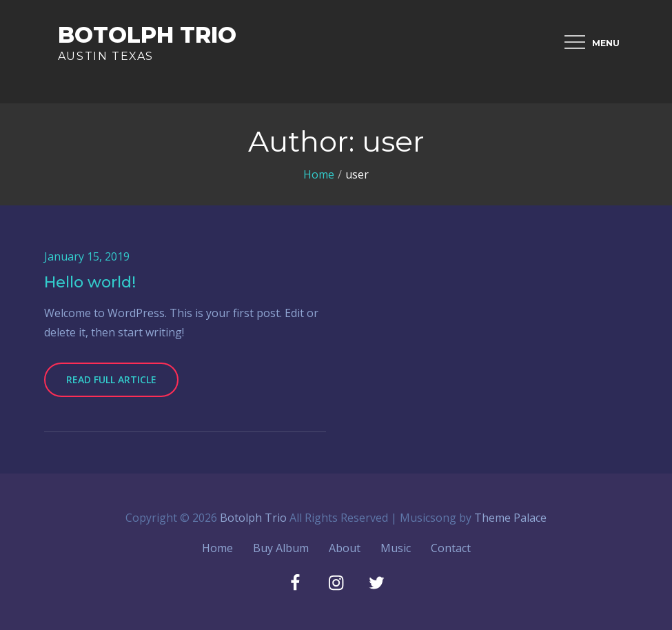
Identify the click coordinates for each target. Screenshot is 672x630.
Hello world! (90, 282)
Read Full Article (111, 379)
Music (396, 548)
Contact (451, 548)
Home (217, 548)
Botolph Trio (147, 35)
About (345, 548)
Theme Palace (510, 518)
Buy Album (281, 548)
